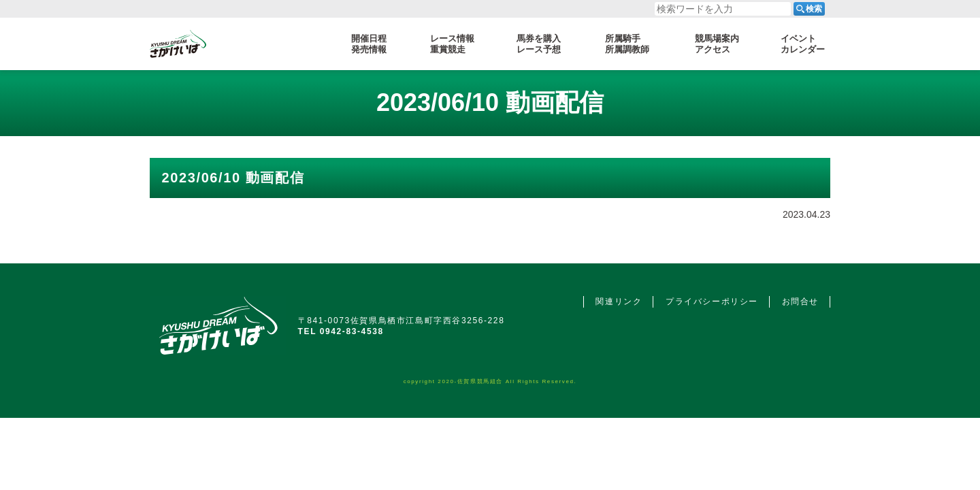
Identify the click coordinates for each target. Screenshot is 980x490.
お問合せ (800, 301)
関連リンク (619, 301)
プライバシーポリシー (712, 301)
